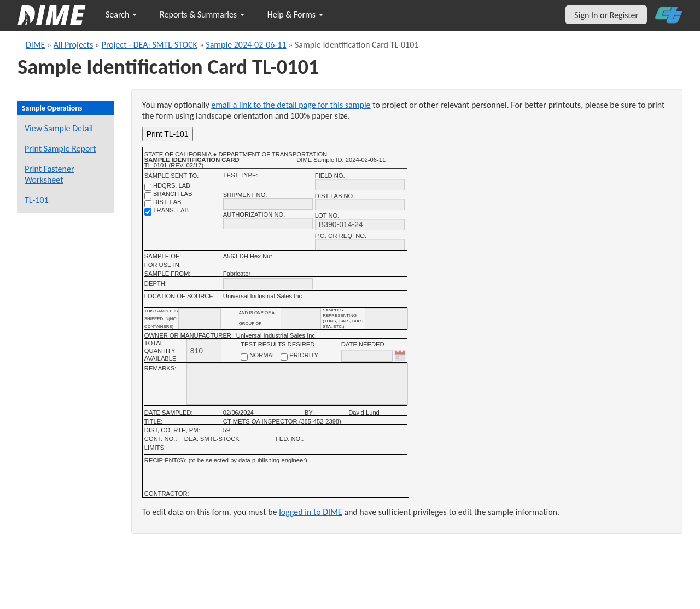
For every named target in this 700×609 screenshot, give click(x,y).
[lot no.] (360, 225)
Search (121, 14)
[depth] (268, 284)
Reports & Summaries (202, 14)
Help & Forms (295, 14)
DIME (35, 45)
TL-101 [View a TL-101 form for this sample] (37, 200)
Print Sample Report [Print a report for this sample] (60, 149)
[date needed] (367, 356)
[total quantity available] (204, 350)
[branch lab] (148, 196)
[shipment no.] (268, 204)
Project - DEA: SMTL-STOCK (150, 45)
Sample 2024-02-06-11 (246, 45)
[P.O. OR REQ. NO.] (360, 244)
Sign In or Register (606, 15)
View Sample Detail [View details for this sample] (59, 128)
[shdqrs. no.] (148, 187)
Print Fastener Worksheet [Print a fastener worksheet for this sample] (49, 174)
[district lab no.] (360, 204)
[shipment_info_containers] (200, 318)
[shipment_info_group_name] (301, 318)
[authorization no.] (268, 224)
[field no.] (360, 185)
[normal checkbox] (244, 357)
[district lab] (148, 204)
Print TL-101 (168, 134)
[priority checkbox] (284, 357)
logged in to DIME (311, 512)
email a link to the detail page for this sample (291, 105)
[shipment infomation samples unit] (386, 318)
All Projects (73, 45)
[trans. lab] (148, 212)
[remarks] (297, 384)
